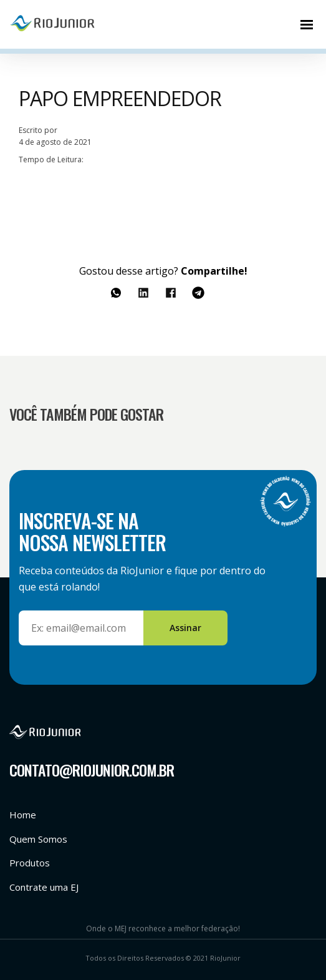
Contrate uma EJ (44, 887)
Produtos (30, 863)
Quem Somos (38, 839)
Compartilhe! (214, 271)
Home (23, 815)
